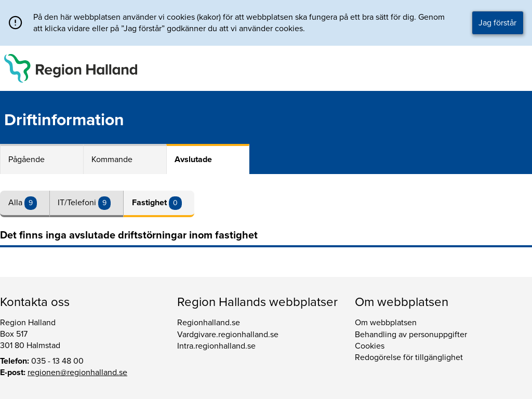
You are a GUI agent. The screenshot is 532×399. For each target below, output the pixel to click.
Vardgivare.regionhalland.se (228, 335)
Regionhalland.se (209, 323)
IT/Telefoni (78, 203)
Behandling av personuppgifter (411, 335)
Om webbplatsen (386, 323)
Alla (16, 203)
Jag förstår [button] (497, 23)
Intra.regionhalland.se (216, 346)
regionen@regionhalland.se (77, 373)
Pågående (26, 159)
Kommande (112, 159)
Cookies (370, 346)
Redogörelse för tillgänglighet (409, 357)
